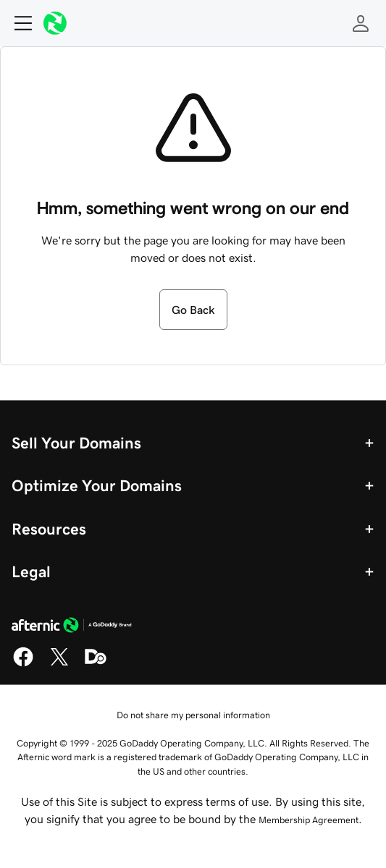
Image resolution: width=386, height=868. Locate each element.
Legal (31, 571)
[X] (59, 664)
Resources (49, 529)
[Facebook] (23, 664)
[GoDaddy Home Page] (72, 627)
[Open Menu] (17, 23)
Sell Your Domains (76, 443)
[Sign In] (361, 23)
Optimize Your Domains (97, 485)
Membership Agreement (309, 820)
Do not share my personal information (193, 715)
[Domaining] (96, 664)
